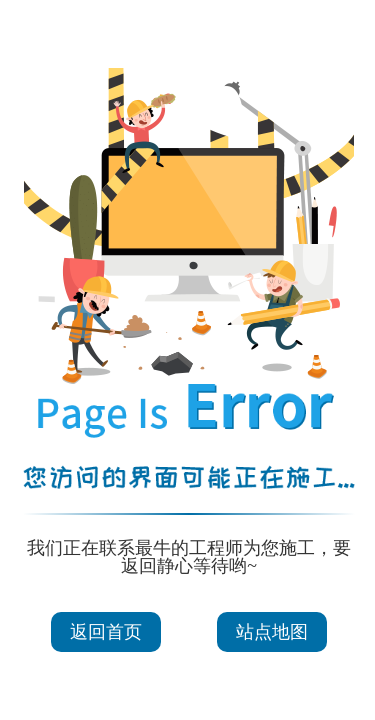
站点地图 (272, 632)
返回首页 (106, 632)
